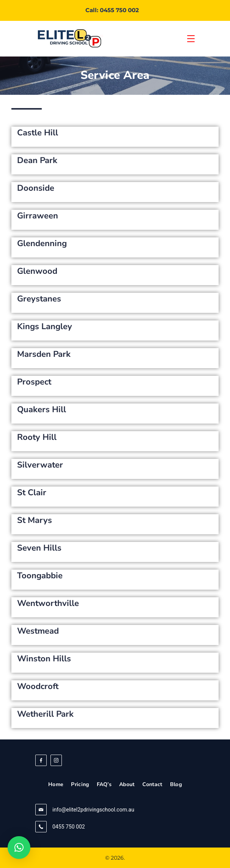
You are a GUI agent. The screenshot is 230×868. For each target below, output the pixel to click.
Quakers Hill (42, 410)
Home (56, 785)
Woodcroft (38, 686)
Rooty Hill (37, 437)
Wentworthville (48, 603)
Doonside (36, 188)
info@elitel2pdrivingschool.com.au (93, 810)
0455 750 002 (69, 827)
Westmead (38, 631)
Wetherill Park (45, 714)
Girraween (38, 216)
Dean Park (37, 160)
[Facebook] (41, 760)
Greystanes (39, 299)
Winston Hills (44, 659)
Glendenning (42, 243)
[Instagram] (56, 760)
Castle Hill (38, 133)
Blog (176, 785)
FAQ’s (104, 785)
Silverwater (40, 465)
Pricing (80, 785)
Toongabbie (40, 576)
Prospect (34, 382)
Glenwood (37, 271)
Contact (152, 785)
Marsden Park (44, 354)
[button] (19, 848)
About (127, 785)
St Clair (32, 493)
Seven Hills (39, 548)
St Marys (35, 520)
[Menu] (191, 39)
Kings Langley (45, 326)
